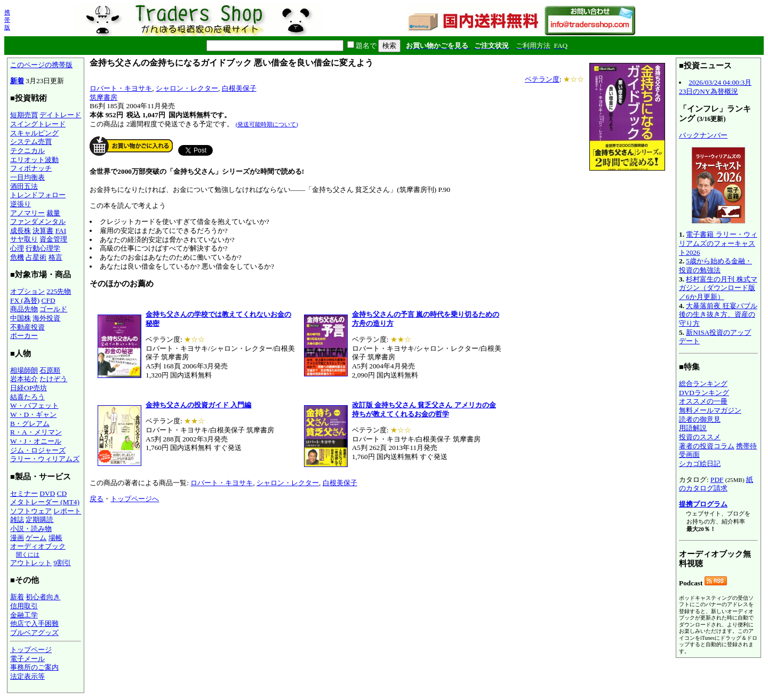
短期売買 (24, 115)
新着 (17, 81)
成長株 (21, 231)
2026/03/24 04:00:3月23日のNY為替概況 (715, 87)
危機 (17, 257)
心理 (17, 248)
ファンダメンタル (38, 222)
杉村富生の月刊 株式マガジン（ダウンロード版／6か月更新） (718, 288)
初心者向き (43, 597)
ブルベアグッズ (34, 633)
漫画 (17, 538)
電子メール (27, 659)
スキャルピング (34, 133)
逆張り (21, 204)
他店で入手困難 (34, 623)
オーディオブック (38, 546)
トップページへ (135, 499)
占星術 (36, 257)
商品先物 (24, 309)
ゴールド (53, 309)
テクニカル (27, 151)
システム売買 (31, 142)
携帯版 (7, 20)
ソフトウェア (31, 511)
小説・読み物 (31, 529)
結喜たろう (27, 397)
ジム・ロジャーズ (38, 450)
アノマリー (27, 213)
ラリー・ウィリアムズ (45, 459)
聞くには (28, 554)
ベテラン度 (542, 79)
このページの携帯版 (41, 65)
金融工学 (24, 615)
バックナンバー (703, 135)
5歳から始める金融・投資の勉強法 (715, 265)
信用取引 (24, 606)
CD (62, 493)
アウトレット (31, 563)
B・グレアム (30, 424)
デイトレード (60, 115)
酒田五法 (24, 186)
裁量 (53, 213)
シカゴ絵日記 (700, 464)
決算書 (43, 231)
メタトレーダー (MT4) (45, 502)
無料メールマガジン (710, 410)
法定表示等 (27, 676)
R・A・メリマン (36, 432)
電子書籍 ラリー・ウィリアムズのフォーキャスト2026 (718, 243)
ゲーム (36, 538)
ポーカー (24, 336)
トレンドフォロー (38, 195)
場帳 (55, 538)
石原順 (50, 370)
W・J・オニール (36, 441)
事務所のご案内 (34, 667)
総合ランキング (703, 384)
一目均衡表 (27, 177)
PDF (717, 480)
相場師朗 (24, 370)
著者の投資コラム (707, 446)
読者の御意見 (700, 419)
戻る (97, 499)
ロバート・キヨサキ (121, 88)
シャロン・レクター (187, 88)
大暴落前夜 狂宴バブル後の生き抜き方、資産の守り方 (718, 315)
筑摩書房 (103, 97)
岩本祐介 (24, 379)
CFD (49, 300)
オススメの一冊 (703, 401)
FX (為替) (25, 300)
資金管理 (53, 239)
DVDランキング (704, 393)
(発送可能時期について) (267, 124)
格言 (55, 257)
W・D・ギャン (33, 415)
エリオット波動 (34, 160)
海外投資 (46, 318)
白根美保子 (239, 88)
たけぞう (53, 379)
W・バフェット (34, 405)
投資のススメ (700, 437)
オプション (27, 291)
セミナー (24, 493)
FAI (61, 231)
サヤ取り (24, 239)
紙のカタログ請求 (716, 484)
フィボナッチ (31, 168)
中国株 (21, 318)
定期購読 (39, 520)
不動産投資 (27, 327)
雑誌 (17, 520)
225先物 (59, 291)
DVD (47, 493)
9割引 (62, 563)
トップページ (31, 650)
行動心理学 (43, 248)
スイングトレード (38, 124)
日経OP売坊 (29, 388)
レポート (67, 511)
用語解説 (693, 428)
